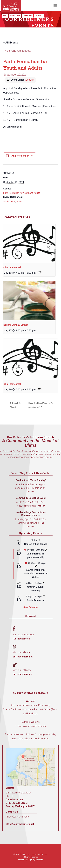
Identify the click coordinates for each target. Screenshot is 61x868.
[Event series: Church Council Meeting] (44, 583)
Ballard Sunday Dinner (16, 325)
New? (5, 16)
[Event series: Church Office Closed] (39, 540)
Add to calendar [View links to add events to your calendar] (20, 156)
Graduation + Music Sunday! (31, 480)
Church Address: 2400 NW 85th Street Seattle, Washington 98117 (20, 803)
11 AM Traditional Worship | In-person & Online (36, 574)
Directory (15, 16)
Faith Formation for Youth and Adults (22, 193)
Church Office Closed (36, 544)
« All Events (11, 43)
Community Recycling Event (31, 498)
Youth (19, 202)
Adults (6, 202)
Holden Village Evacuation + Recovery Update (31, 514)
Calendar (27, 16)
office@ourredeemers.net (20, 824)
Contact (39, 16)
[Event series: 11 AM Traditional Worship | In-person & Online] (36, 566)
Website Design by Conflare (31, 860)
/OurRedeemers (21, 639)
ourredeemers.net (23, 657)
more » (31, 491)
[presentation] (29, 243)
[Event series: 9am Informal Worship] (46, 550)
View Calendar (30, 607)
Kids (13, 202)
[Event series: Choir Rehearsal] (39, 272)
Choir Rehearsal (12, 267)
